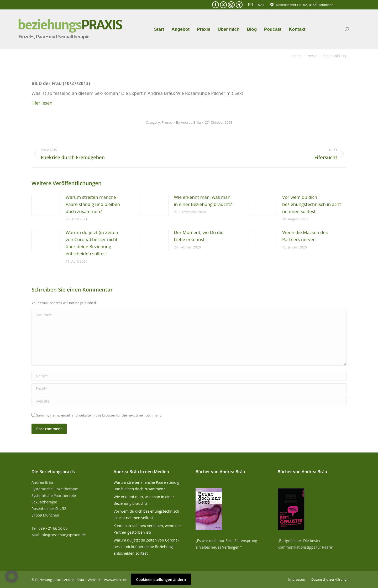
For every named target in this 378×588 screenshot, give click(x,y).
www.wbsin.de (116, 580)
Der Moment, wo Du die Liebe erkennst (199, 236)
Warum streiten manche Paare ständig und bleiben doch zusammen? (93, 204)
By (189, 122)
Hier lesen (42, 103)
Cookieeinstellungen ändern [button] (161, 579)
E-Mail (256, 5)
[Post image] (46, 205)
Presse (167, 122)
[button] (12, 576)
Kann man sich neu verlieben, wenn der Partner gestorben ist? (147, 529)
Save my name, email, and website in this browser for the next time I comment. (99, 415)
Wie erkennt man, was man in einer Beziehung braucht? (203, 201)
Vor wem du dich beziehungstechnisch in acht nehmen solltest (312, 204)
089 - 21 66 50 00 (53, 528)
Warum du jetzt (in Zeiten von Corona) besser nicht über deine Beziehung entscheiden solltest (92, 243)
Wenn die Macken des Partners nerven (305, 236)
